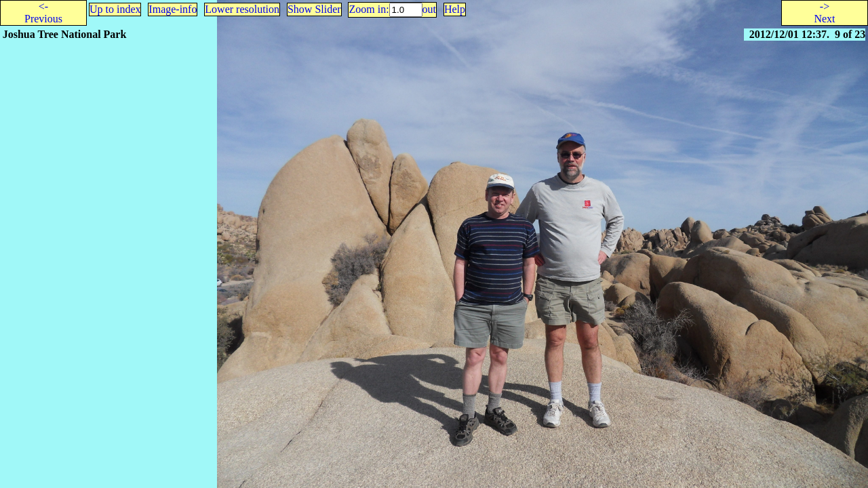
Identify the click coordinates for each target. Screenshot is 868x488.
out (429, 9)
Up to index (115, 9)
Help (455, 9)
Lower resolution (242, 9)
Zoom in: (369, 9)
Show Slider (314, 9)
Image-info (173, 9)
